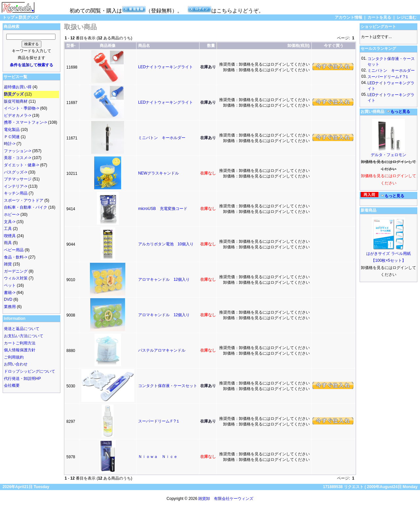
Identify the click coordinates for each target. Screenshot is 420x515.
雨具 (8, 243)
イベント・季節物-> (21, 108)
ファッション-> (18, 151)
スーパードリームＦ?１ (159, 421)
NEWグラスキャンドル (158, 173)
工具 (8, 229)
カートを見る (379, 17)
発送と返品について (22, 329)
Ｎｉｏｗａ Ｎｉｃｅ (158, 457)
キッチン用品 (16, 193)
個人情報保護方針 (20, 350)
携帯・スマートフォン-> (25, 122)
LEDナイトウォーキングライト (166, 67)
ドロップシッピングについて (30, 371)
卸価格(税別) (299, 46)
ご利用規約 (14, 357)
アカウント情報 (348, 17)
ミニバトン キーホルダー (162, 138)
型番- (71, 46)
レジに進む (407, 17)
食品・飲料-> (16, 257)
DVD (8, 299)
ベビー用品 (14, 250)
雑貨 (8, 264)
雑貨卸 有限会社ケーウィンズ (226, 499)
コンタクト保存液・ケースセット (168, 386)
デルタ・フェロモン (388, 155)
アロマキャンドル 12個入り (164, 279)
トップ (9, 17)
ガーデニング (16, 271)
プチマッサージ (18, 179)
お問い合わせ (16, 364)
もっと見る (398, 112)
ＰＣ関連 (12, 137)
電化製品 (12, 130)
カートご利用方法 (20, 343)
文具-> (10, 222)
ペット (10, 285)
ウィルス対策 (16, 278)
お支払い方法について (24, 336)
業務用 (10, 307)
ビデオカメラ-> (18, 115)
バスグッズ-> (16, 172)
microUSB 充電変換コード (163, 209)
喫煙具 (10, 236)
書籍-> (10, 293)
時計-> (10, 144)
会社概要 (12, 385)
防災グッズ (29, 17)
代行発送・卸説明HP (22, 379)
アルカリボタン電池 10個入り (166, 244)
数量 (211, 46)
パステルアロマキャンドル (162, 350)
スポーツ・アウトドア (24, 200)
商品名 (144, 46)
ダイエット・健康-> (21, 165)
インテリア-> (16, 186)
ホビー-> (12, 215)
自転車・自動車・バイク (26, 207)
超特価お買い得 (18, 87)
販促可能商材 (16, 101)
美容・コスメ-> (18, 158)
